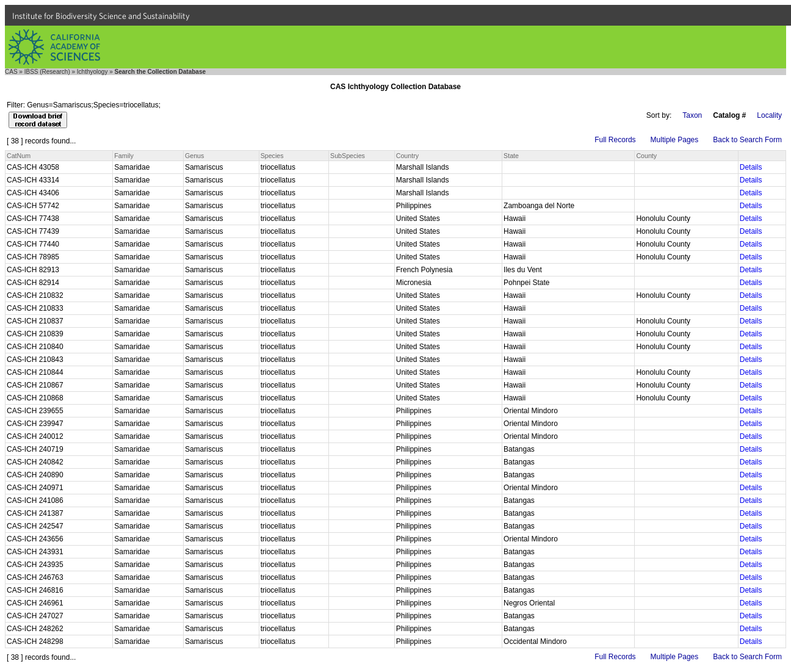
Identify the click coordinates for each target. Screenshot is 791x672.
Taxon (692, 115)
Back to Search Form (747, 140)
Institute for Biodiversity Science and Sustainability (101, 16)
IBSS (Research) (47, 72)
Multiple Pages (675, 140)
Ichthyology (92, 72)
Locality (769, 115)
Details (751, 167)
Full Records (615, 140)
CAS (11, 72)
